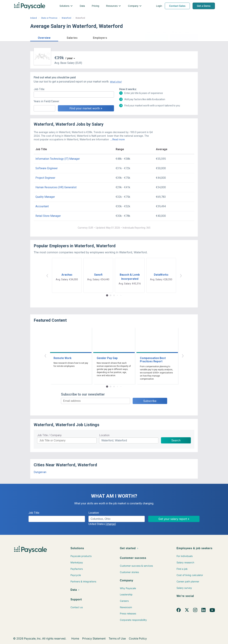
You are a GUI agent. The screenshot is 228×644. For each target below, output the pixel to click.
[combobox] (117, 519)
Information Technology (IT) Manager (58, 159)
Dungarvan (40, 472)
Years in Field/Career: (47, 101)
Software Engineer (47, 168)
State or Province (49, 18)
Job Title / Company (49, 435)
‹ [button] (47, 275)
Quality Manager (45, 197)
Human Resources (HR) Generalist (56, 187)
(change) (111, 524)
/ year (69, 58)
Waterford (66, 18)
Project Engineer (45, 178)
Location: (94, 513)
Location (104, 435)
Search (176, 440)
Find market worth (184, 37)
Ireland (34, 18)
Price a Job (156, 37)
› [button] (181, 275)
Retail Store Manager (48, 216)
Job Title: (39, 89)
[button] (44, 37)
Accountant (42, 206)
